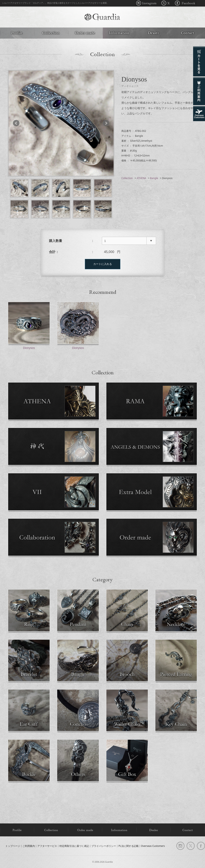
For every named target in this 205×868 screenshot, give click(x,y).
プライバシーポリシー (104, 846)
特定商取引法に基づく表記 (74, 846)
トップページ (13, 846)
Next (104, 123)
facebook (201, 846)
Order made (85, 33)
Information (119, 33)
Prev (18, 123)
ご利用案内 (29, 846)
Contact (188, 33)
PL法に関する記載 (129, 846)
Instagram (147, 3)
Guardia (102, 18)
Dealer (154, 33)
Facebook (184, 3)
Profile (17, 33)
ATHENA (141, 178)
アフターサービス (47, 846)
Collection (51, 33)
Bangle (154, 178)
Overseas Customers (153, 846)
